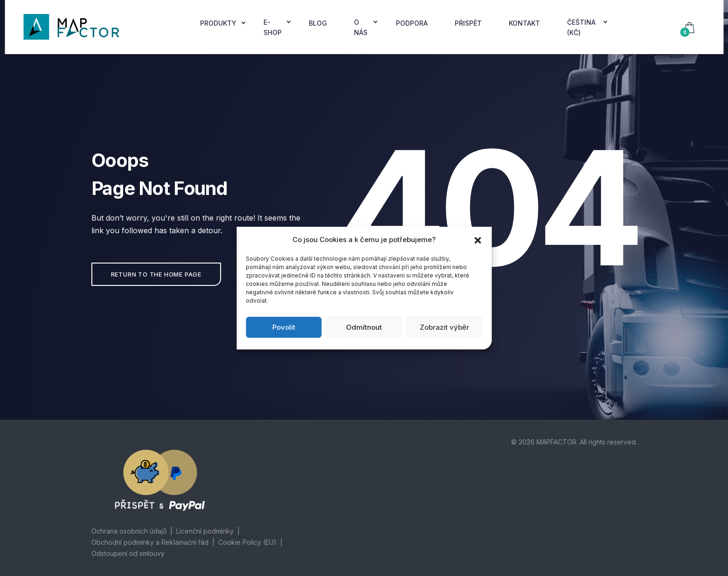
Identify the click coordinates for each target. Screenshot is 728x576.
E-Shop (273, 27)
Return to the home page (156, 274)
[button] (478, 240)
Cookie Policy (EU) (247, 542)
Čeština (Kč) (581, 27)
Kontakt (524, 23)
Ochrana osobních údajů (129, 531)
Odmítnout (364, 327)
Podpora (412, 23)
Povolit (284, 327)
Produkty (218, 23)
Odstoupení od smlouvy (128, 553)
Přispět (468, 23)
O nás (361, 27)
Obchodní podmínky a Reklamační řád (150, 542)
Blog (318, 23)
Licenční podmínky (205, 531)
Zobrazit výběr (444, 327)
